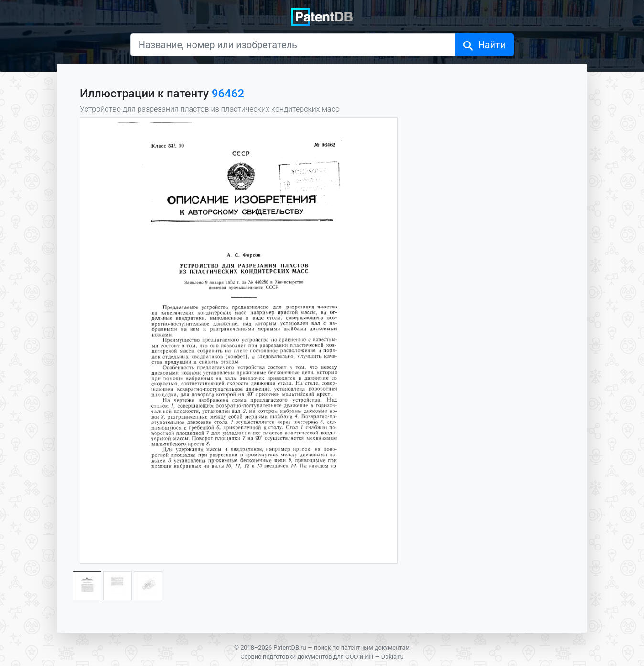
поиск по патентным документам (362, 648)
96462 (228, 94)
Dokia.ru (392, 657)
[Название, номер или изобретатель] (293, 45)
